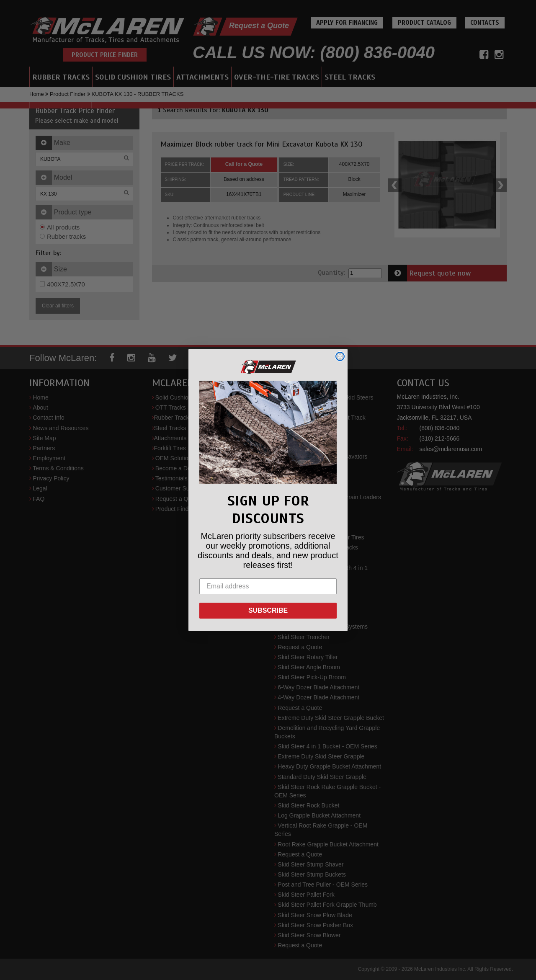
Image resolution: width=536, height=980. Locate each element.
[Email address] (268, 586)
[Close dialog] (340, 356)
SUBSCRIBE (268, 610)
